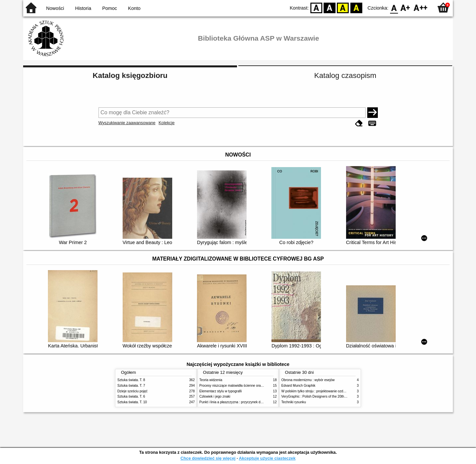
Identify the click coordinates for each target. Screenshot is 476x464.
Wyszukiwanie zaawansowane (127, 123)
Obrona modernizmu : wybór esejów (308, 380)
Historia (83, 8)
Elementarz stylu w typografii (220, 391)
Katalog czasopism (345, 75)
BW (330, 7)
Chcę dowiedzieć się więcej (208, 458)
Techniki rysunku (294, 402)
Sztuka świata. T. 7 (131, 386)
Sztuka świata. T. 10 (132, 402)
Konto (134, 8)
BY (356, 7)
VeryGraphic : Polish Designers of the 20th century (319, 396)
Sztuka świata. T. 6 (131, 396)
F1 (405, 7)
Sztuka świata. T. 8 (131, 380)
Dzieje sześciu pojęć (132, 391)
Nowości (55, 8)
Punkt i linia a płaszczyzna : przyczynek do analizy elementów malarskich (253, 402)
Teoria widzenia (211, 380)
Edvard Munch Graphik (298, 386)
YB (343, 7)
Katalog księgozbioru (130, 75)
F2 (421, 7)
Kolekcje (167, 123)
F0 (394, 7)
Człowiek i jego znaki (215, 396)
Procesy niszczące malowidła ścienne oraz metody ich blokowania (248, 386)
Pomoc (110, 8)
